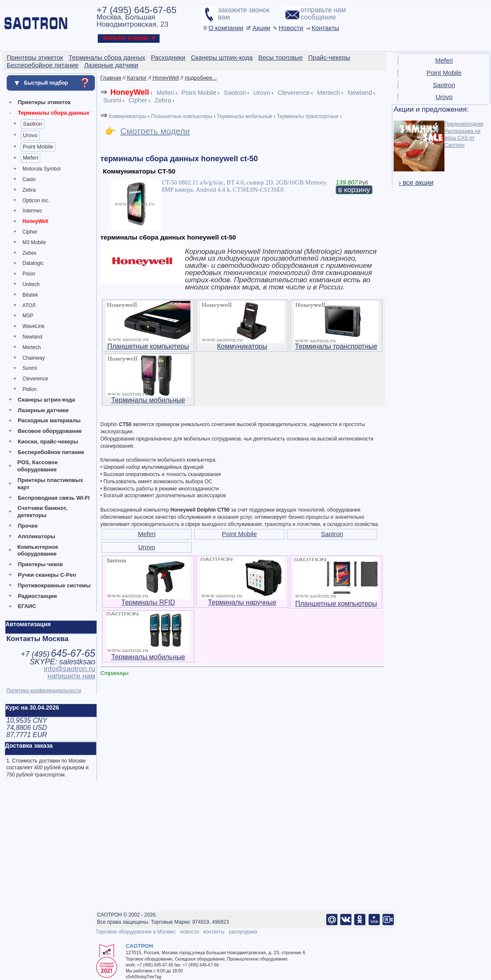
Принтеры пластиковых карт (50, 484)
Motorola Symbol (41, 169)
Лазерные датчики (43, 410)
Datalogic (33, 263)
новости (190, 932)
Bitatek (30, 295)
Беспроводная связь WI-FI (54, 498)
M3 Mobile (34, 242)
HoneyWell (35, 221)
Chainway (34, 358)
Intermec (32, 211)
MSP (28, 316)
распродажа (243, 932)
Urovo (30, 135)
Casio (29, 179)
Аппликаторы (36, 536)
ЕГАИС (27, 606)
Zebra (29, 190)
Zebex (29, 253)
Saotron (33, 124)
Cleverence (35, 379)
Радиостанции (37, 596)
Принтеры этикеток (44, 102)
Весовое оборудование (50, 431)
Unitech (31, 284)
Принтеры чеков (40, 564)
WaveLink (33, 326)
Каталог (137, 78)
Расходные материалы (49, 420)
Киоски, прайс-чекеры (48, 442)
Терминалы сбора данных (54, 113)
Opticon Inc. (36, 201)
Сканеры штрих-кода (46, 400)
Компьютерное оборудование (38, 551)
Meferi (30, 158)
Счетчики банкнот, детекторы (42, 512)
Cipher (30, 232)
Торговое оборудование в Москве (135, 932)
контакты (214, 932)
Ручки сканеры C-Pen (47, 575)
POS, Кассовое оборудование (37, 466)
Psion (29, 274)
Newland (32, 337)
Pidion (29, 389)
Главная (111, 78)
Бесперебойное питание (51, 452)
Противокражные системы (54, 585)
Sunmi (30, 368)
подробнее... (201, 78)
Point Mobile (38, 147)
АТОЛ (29, 306)
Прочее (28, 526)
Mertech (32, 347)
